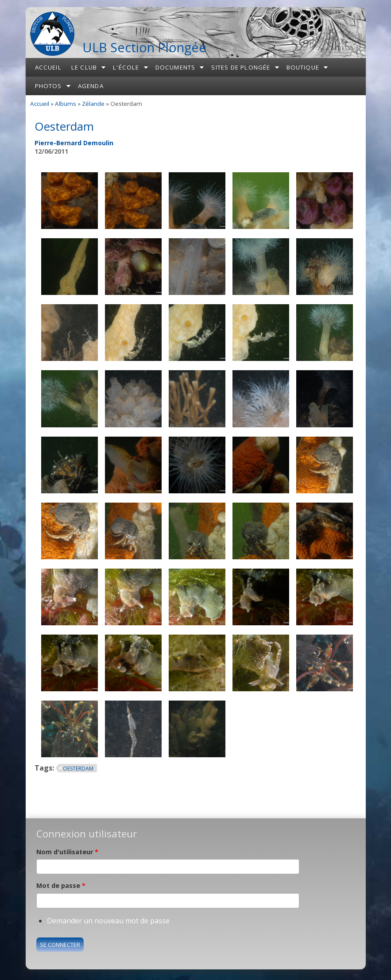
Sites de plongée (241, 67)
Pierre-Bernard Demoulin (74, 143)
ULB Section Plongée (144, 47)
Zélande (93, 104)
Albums (66, 104)
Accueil (48, 67)
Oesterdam (78, 769)
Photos (48, 86)
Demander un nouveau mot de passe (108, 921)
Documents (176, 67)
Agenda (91, 86)
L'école (126, 67)
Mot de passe (61, 885)
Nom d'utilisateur (67, 852)
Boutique (303, 67)
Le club (84, 67)
